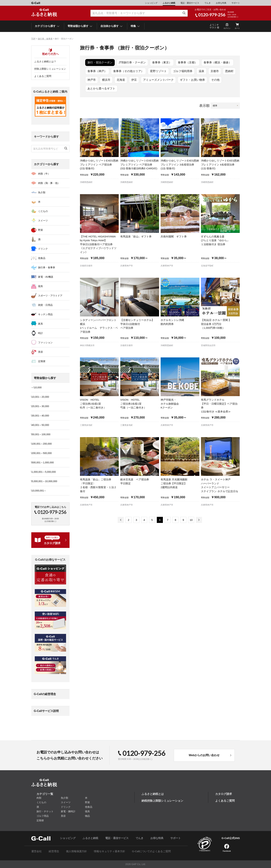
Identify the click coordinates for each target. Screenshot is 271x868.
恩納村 (229, 71)
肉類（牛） (44, 174)
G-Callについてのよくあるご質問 (151, 851)
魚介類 (42, 192)
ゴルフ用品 (43, 816)
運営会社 (37, 851)
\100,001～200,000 (41, 444)
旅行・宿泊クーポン (100, 62)
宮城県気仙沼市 (208, 345)
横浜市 (106, 80)
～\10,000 (36, 387)
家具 (41, 324)
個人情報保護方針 (76, 851)
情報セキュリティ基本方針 (110, 851)
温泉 (201, 71)
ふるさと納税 (169, 3)
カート (237, 28)
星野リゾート (158, 71)
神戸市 (92, 80)
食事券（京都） (188, 62)
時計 (41, 333)
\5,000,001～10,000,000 (44, 481)
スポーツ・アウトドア (50, 296)
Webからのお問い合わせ (204, 755)
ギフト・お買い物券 (192, 80)
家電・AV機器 (46, 277)
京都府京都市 (86, 266)
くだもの (43, 211)
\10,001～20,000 (40, 397)
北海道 (121, 80)
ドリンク (43, 249)
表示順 (204, 106)
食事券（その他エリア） (128, 71)
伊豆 (134, 80)
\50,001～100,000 (41, 434)
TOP (33, 39)
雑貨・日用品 (45, 305)
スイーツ (43, 221)
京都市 (215, 71)
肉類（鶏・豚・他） (49, 183)
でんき (208, 3)
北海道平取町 (207, 266)
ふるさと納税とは (153, 794)
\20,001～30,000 (40, 406)
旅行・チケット (45, 811)
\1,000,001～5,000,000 (43, 472)
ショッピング (151, 3)
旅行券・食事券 (45, 39)
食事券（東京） (162, 62)
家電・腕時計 (68, 811)
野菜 (41, 230)
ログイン (227, 28)
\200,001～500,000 (41, 453)
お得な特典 (221, 3)
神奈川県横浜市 (87, 345)
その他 (215, 80)
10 (191, 520)
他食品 (42, 258)
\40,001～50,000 (40, 425)
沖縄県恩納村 (86, 182)
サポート (236, 3)
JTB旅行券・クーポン (132, 62)
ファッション (45, 342)
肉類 (39, 798)
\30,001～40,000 (40, 416)
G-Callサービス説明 (46, 711)
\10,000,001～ (39, 491)
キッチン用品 (45, 314)
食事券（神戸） (97, 71)
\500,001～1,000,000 (43, 462)
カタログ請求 (224, 794)
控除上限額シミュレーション (50, 69)
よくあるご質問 (43, 76)
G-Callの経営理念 (45, 694)
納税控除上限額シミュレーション (162, 801)
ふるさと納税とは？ (45, 61)
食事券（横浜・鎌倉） (217, 62)
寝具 (41, 286)
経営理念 (54, 851)
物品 (87, 816)
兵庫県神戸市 (127, 266)
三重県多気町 (86, 425)
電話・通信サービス (190, 3)
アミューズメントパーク (158, 80)
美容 (41, 352)
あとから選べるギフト (101, 88)
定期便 (42, 361)
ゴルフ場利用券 (183, 71)
